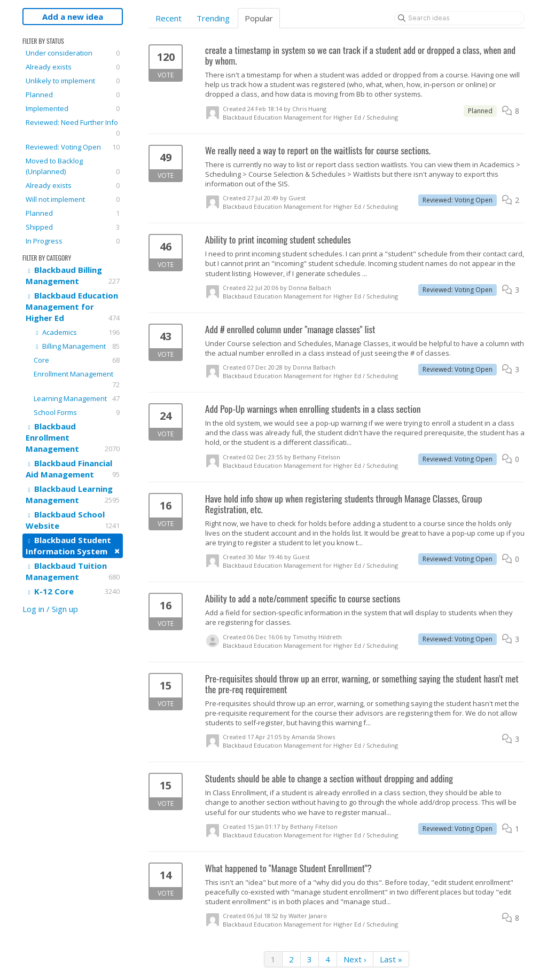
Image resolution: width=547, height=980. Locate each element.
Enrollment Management (77, 379)
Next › (355, 959)
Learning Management (77, 398)
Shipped (73, 227)
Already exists (73, 67)
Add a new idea (73, 17)
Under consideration (73, 53)
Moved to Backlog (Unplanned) (73, 166)
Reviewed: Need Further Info (73, 128)
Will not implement (73, 199)
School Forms (77, 412)
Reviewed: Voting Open (73, 147)
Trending (213, 18)
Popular (259, 18)
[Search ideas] (459, 18)
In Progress (73, 241)
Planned (73, 95)
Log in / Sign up (50, 609)
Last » (391, 959)
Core (77, 360)
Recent (169, 18)
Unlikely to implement (73, 81)
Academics (77, 332)
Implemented (73, 108)
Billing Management (77, 346)
